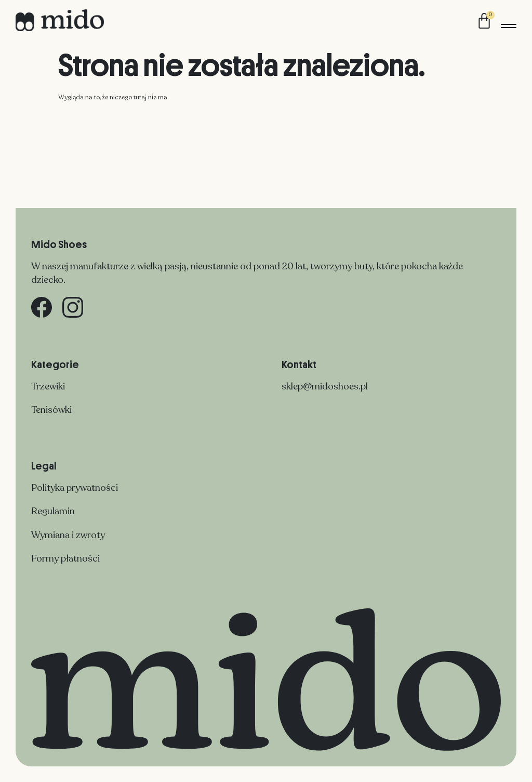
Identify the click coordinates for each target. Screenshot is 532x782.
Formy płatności (65, 558)
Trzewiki (48, 386)
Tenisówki (51, 410)
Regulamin (53, 511)
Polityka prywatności (75, 488)
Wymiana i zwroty (68, 535)
